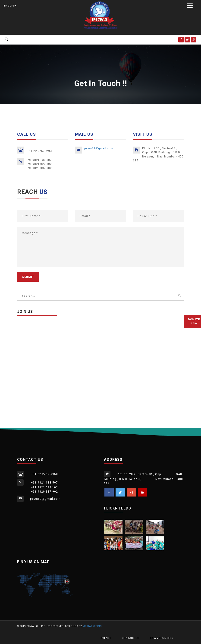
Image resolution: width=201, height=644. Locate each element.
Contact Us (131, 638)
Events (106, 638)
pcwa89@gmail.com (99, 148)
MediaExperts (92, 626)
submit (28, 277)
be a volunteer (162, 638)
